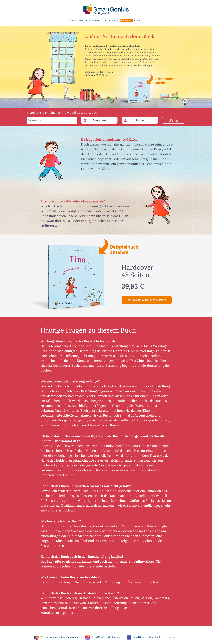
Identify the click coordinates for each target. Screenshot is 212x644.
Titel (71, 21)
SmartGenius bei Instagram (106, 637)
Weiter (174, 120)
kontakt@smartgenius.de (59, 613)
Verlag (81, 21)
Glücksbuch (126, 21)
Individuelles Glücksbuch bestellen (147, 300)
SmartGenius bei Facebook (147, 637)
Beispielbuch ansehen (164, 80)
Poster (140, 21)
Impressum (172, 637)
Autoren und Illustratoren (102, 21)
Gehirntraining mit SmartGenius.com (60, 637)
